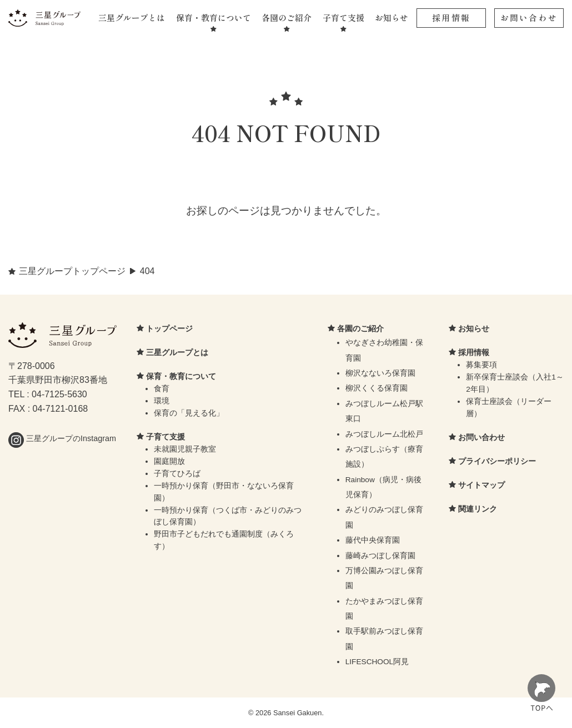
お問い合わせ (529, 17)
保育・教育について (214, 17)
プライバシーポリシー (497, 461)
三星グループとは (132, 17)
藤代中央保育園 (373, 540)
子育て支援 (343, 17)
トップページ (169, 328)
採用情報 (451, 17)
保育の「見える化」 (189, 413)
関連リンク (478, 509)
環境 (162, 401)
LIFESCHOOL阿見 (377, 662)
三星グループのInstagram (62, 438)
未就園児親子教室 (185, 449)
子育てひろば (177, 474)
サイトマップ (481, 485)
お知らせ (392, 17)
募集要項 (481, 365)
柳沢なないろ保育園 (380, 373)
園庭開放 (169, 461)
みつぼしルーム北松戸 (384, 434)
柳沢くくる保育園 (377, 388)
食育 (162, 389)
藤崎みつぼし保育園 (380, 556)
